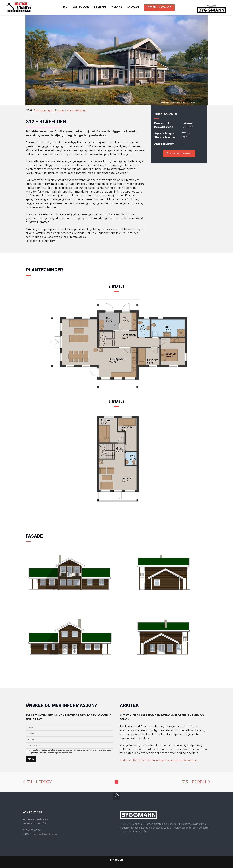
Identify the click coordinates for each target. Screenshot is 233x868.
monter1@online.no (45, 834)
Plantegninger (43, 111)
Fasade (60, 111)
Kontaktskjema (76, 111)
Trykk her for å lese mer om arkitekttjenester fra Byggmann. (159, 760)
